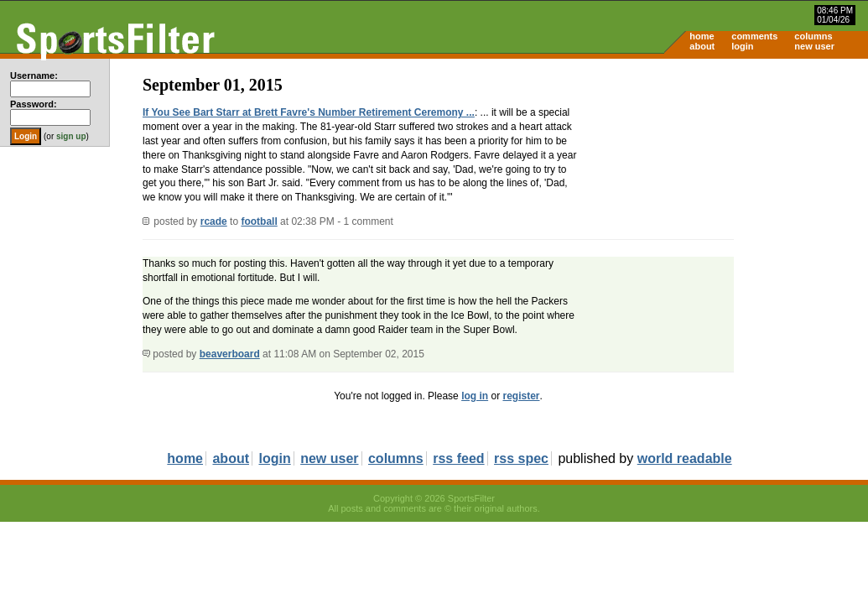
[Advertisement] (725, 190)
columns (813, 36)
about (702, 46)
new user (814, 46)
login (742, 46)
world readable (685, 458)
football (259, 221)
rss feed (458, 458)
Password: (34, 104)
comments (754, 36)
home (702, 36)
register (521, 396)
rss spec (521, 458)
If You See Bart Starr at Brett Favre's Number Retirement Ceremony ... (309, 112)
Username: (34, 75)
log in (475, 396)
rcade (214, 221)
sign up (71, 136)
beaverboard (230, 354)
